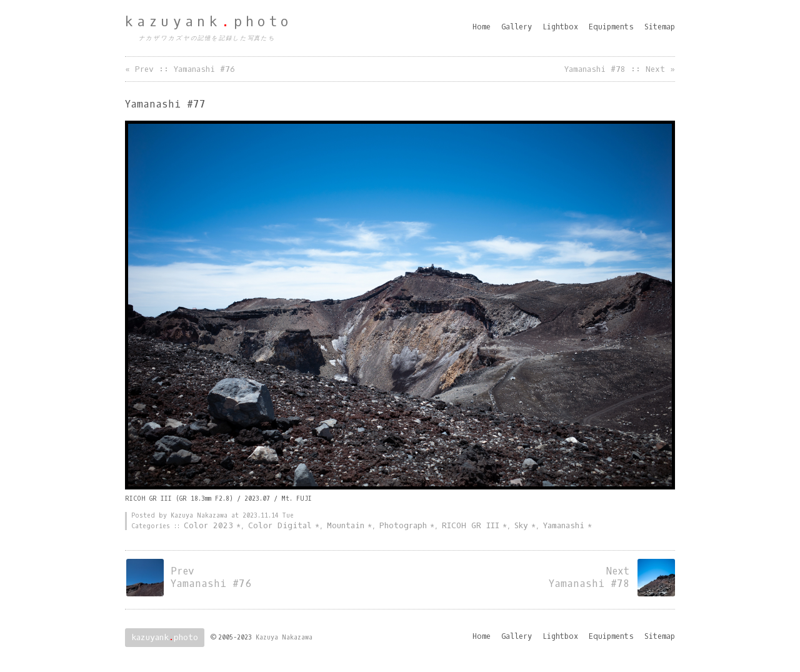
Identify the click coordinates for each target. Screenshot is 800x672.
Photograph (403, 525)
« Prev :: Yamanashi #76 (180, 69)
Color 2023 (208, 525)
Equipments (611, 27)
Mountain (346, 525)
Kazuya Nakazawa (284, 637)
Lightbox (560, 27)
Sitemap (660, 27)
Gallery (517, 27)
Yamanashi (564, 525)
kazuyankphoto (209, 22)
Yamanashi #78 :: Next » (620, 69)
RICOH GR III (471, 525)
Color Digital (280, 525)
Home (482, 27)
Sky (521, 525)
